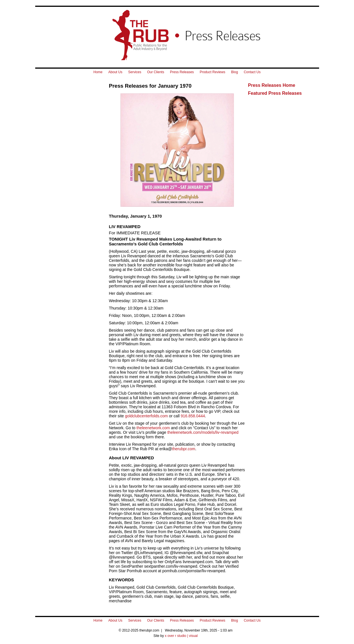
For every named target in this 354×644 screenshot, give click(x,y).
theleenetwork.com (153, 428)
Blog (234, 72)
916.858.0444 (193, 416)
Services (135, 72)
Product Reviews (212, 72)
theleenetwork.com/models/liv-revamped (203, 432)
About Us (115, 72)
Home (98, 72)
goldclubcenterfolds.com (146, 416)
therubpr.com (184, 449)
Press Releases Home (272, 85)
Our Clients (156, 72)
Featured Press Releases (275, 93)
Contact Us (252, 72)
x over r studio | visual (181, 636)
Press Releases (182, 72)
